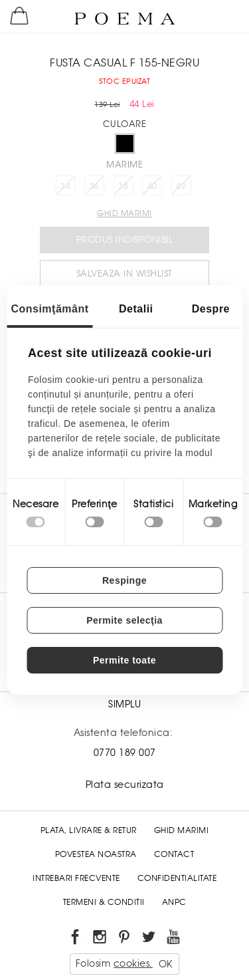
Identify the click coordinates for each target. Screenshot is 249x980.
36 (95, 186)
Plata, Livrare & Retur (89, 830)
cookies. (133, 963)
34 (65, 186)
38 (123, 186)
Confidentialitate (177, 878)
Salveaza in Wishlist (124, 274)
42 (181, 186)
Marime (124, 165)
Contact (174, 854)
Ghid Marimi (182, 830)
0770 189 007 (125, 753)
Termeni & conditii (104, 902)
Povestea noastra (96, 854)
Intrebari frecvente (76, 878)
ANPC (174, 902)
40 (152, 186)
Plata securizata (125, 785)
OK (166, 964)
